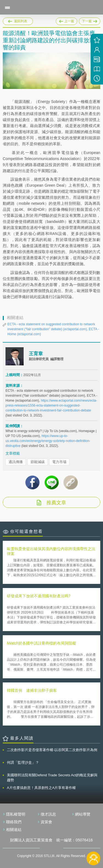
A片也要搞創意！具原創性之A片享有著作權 (41, 788)
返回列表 (21, 21)
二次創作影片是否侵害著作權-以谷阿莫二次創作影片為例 (52, 750)
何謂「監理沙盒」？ (23, 762)
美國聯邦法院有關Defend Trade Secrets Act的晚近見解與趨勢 (52, 778)
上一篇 (66, 20)
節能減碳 (38, 462)
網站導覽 (83, 814)
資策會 (46, 822)
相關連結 (14, 830)
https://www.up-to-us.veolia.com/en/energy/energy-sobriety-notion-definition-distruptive (48, 441)
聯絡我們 (14, 822)
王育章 (36, 354)
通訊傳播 (16, 462)
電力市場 (59, 462)
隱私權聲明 (16, 814)
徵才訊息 (48, 814)
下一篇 (90, 20)
